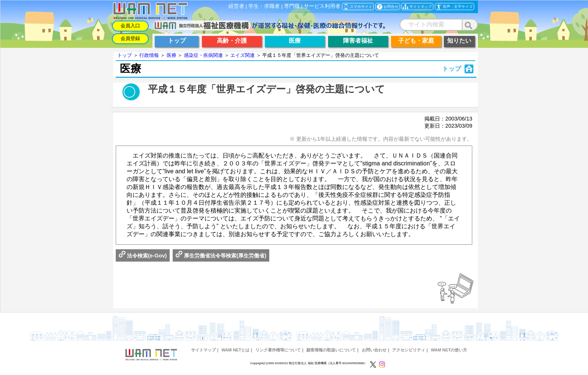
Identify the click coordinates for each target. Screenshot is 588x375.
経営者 (236, 6)
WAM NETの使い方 (449, 350)
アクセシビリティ (409, 350)
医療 (172, 55)
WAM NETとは (235, 350)
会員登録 (130, 38)
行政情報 (149, 55)
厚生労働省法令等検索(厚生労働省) (221, 256)
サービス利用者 (322, 6)
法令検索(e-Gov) (143, 256)
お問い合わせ (374, 350)
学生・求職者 (264, 6)
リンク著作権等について (278, 350)
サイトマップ (203, 350)
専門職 (292, 6)
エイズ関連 (243, 55)
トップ (125, 55)
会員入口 (130, 26)
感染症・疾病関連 (203, 55)
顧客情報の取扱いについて (331, 350)
